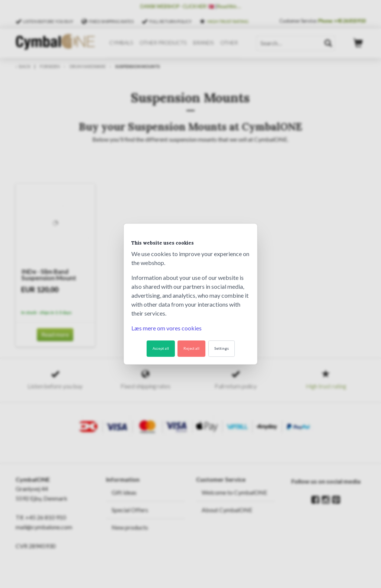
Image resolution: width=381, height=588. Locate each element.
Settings (222, 348)
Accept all (161, 348)
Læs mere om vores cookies (167, 328)
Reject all (191, 348)
